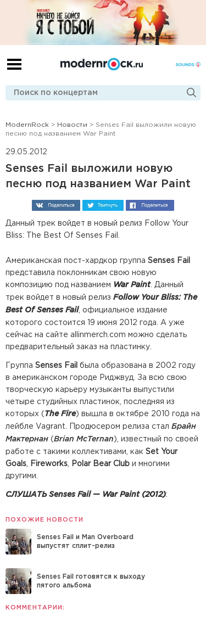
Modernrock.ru (102, 64)
